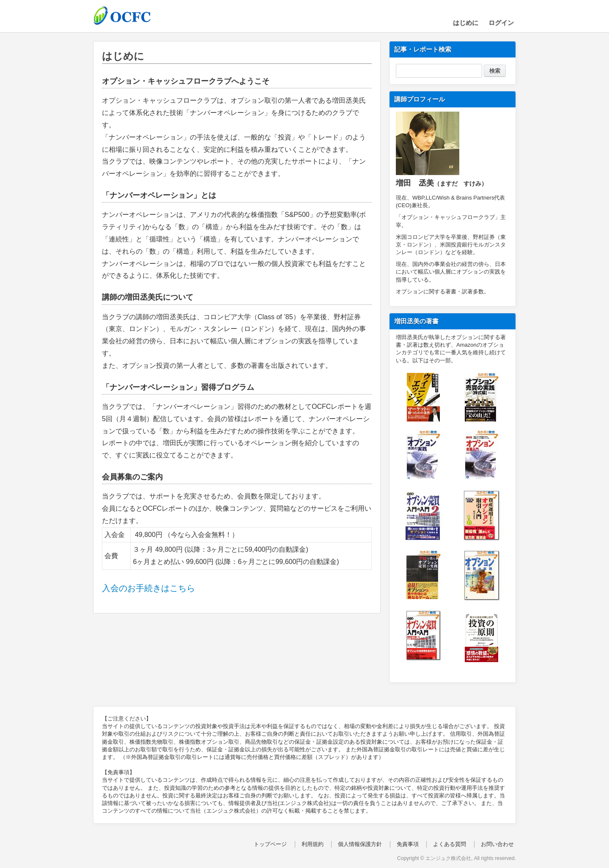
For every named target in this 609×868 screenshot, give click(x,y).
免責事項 (408, 844)
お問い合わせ (497, 844)
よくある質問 (450, 844)
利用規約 (313, 844)
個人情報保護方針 (360, 844)
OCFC (135, 16)
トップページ (270, 844)
